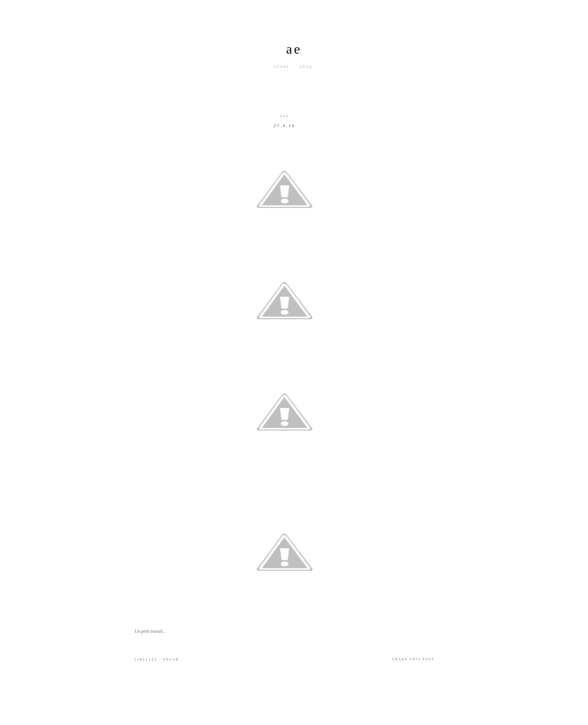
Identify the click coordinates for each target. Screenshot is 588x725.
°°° (284, 117)
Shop (306, 66)
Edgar (171, 660)
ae (294, 49)
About (281, 66)
